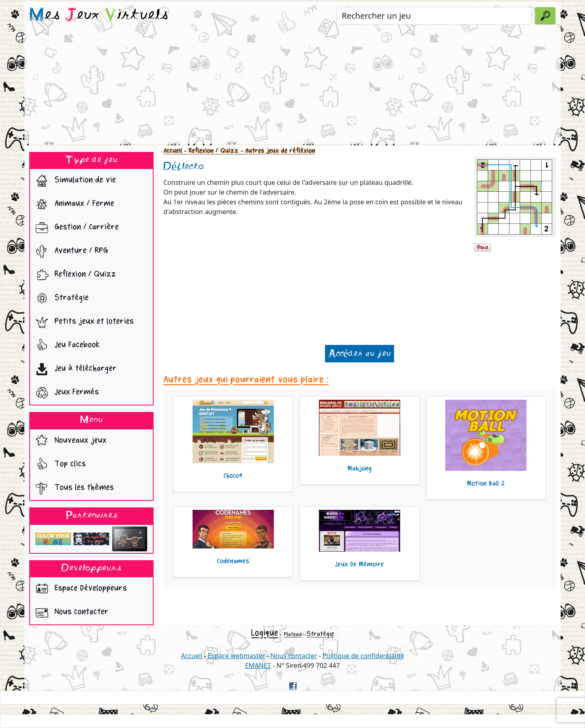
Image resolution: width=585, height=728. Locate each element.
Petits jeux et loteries (83, 322)
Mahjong (360, 468)
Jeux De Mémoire (359, 564)
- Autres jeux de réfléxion (277, 151)
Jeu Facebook (66, 346)
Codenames (233, 561)
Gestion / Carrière (75, 228)
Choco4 (233, 476)
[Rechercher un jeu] (434, 16)
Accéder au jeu (360, 354)
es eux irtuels (99, 15)
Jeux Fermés (65, 393)
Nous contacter (70, 613)
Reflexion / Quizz (74, 275)
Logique (265, 633)
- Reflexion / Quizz (210, 151)
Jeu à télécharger (74, 369)
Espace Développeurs (79, 589)
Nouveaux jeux (69, 441)
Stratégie (60, 299)
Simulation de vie (74, 181)
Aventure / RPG (70, 251)
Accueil (173, 151)
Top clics (59, 465)
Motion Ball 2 (486, 483)
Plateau (293, 634)
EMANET (258, 665)
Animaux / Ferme (73, 204)
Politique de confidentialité (363, 656)
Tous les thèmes (73, 488)
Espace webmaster (236, 656)
